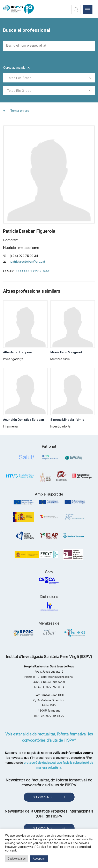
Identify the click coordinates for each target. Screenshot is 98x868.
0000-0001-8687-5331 (33, 271)
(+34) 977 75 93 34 (24, 256)
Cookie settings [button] (17, 859)
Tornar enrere (20, 111)
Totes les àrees (19, 78)
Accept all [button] (39, 859)
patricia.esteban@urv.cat (28, 261)
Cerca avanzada (16, 68)
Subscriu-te (43, 797)
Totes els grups (19, 91)
